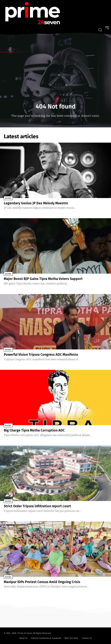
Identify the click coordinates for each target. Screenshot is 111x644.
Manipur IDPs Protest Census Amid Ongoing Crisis (42, 582)
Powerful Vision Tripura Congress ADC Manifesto (41, 355)
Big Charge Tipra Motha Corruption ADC (34, 430)
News (8, 198)
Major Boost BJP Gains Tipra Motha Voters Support (43, 279)
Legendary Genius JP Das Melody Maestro (36, 203)
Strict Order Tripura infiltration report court (37, 506)
